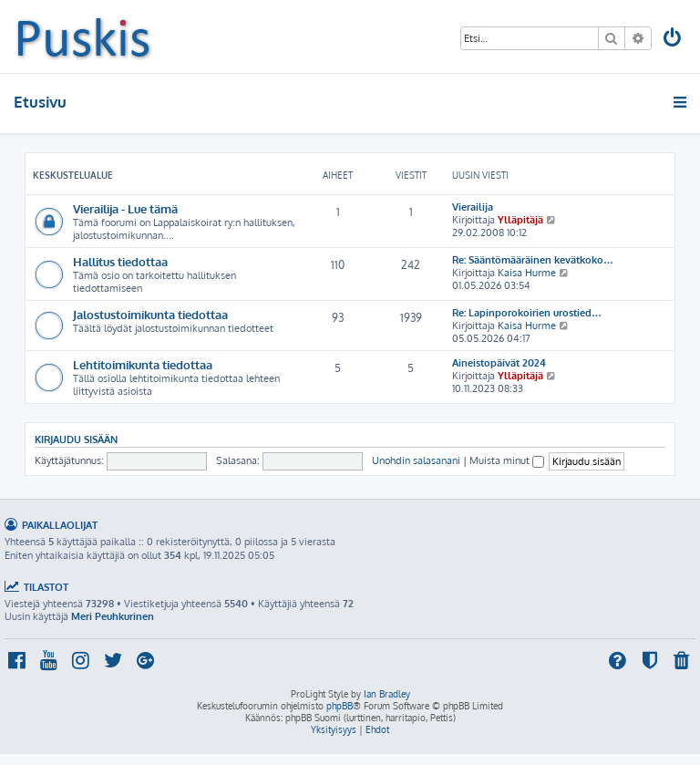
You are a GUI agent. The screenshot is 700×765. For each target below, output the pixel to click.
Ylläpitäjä (520, 220)
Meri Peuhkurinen (113, 616)
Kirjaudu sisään (76, 439)
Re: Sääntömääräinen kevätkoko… (533, 260)
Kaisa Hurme (527, 273)
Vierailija (473, 207)
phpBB (340, 706)
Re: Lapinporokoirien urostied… (527, 313)
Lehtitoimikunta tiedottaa (143, 364)
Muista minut (507, 460)
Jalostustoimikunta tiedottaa (150, 314)
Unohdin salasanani (416, 460)
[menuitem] (674, 40)
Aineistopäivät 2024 (499, 363)
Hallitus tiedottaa (120, 261)
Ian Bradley (387, 694)
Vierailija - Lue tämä (125, 208)
